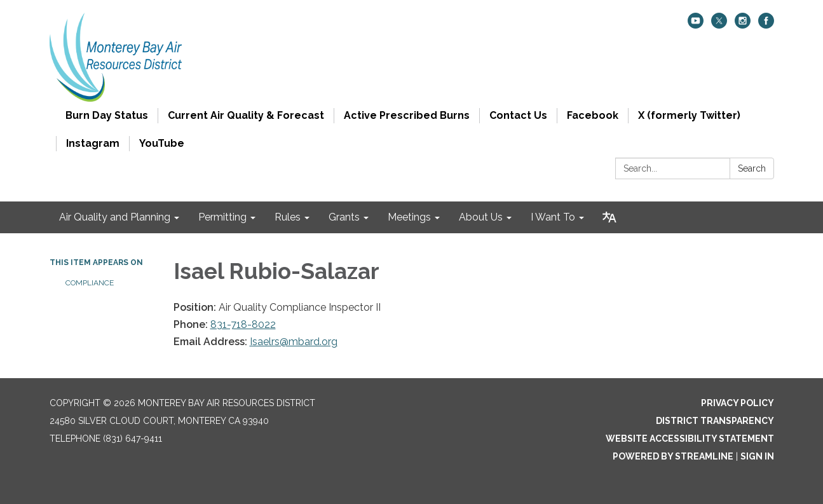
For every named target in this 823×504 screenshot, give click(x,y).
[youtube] (696, 25)
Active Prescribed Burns (407, 115)
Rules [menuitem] (288, 217)
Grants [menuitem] (344, 217)
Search (752, 168)
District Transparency (715, 421)
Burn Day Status (107, 115)
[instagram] (743, 25)
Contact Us (518, 115)
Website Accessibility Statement (690, 439)
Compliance (90, 283)
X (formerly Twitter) (689, 115)
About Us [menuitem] (481, 217)
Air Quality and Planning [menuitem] (115, 217)
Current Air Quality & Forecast (246, 115)
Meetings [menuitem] (409, 217)
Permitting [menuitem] (222, 217)
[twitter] (719, 25)
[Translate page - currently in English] (609, 217)
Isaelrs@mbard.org (294, 342)
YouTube (162, 143)
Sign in (757, 456)
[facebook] (766, 25)
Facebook (593, 115)
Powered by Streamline (673, 456)
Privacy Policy (738, 403)
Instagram (93, 143)
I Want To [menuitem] (553, 217)
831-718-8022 (243, 324)
